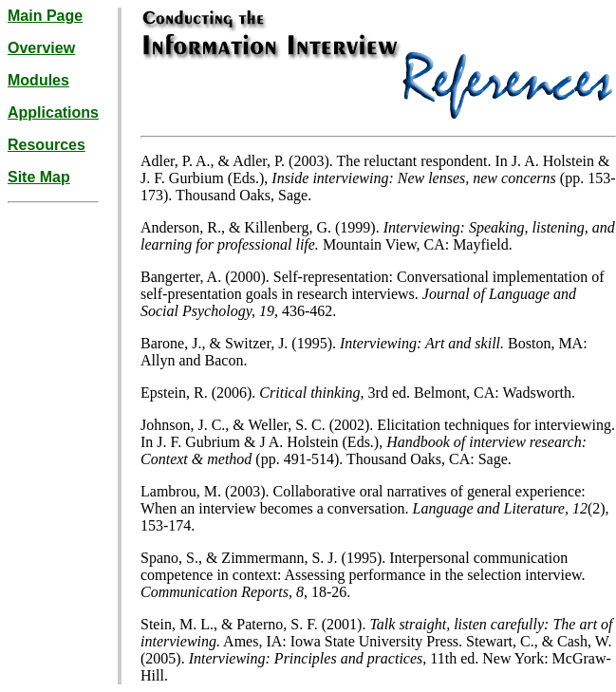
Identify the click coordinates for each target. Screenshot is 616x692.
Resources (47, 145)
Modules (38, 80)
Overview (41, 48)
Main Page (45, 16)
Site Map (39, 177)
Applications (53, 112)
